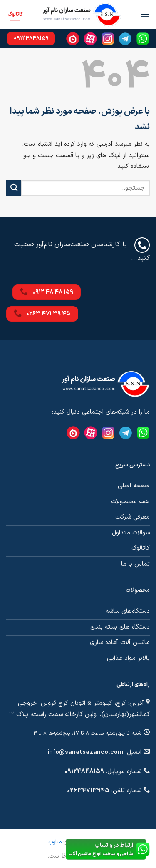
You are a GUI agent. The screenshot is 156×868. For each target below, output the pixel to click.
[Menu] (145, 14)
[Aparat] (90, 39)
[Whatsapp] (143, 39)
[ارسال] (14, 188)
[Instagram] (108, 39)
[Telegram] (125, 39)
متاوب (55, 842)
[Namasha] (73, 39)
